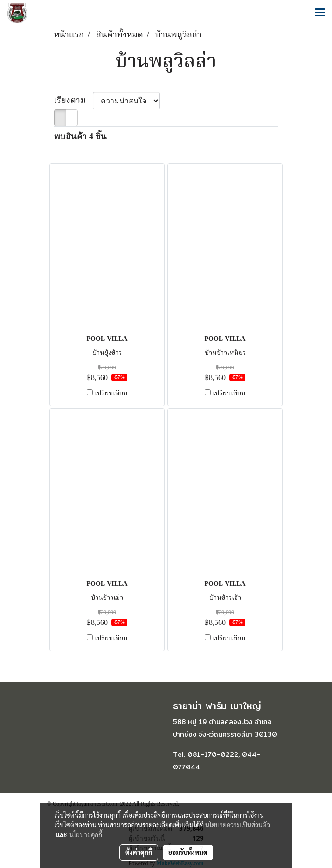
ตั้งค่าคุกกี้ (139, 852)
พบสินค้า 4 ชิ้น (80, 137)
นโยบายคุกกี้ (86, 834)
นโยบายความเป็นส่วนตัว (238, 825)
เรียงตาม (73, 101)
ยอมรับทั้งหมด (188, 852)
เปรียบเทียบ (111, 393)
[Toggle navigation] (320, 13)
